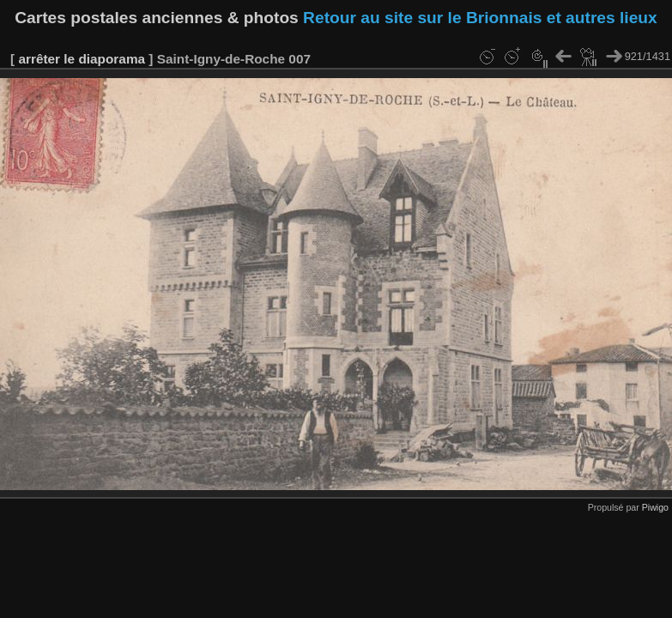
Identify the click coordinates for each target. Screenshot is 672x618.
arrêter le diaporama (82, 59)
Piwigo (655, 507)
